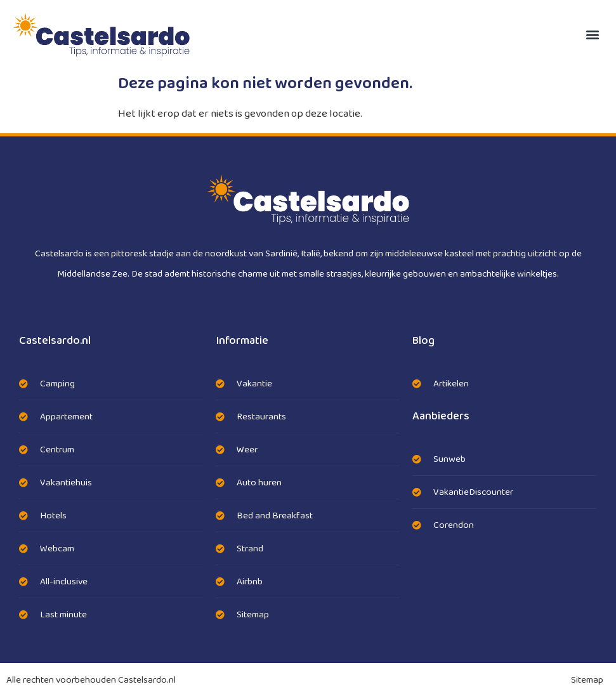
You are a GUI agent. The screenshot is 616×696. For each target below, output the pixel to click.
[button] (593, 35)
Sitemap (587, 680)
